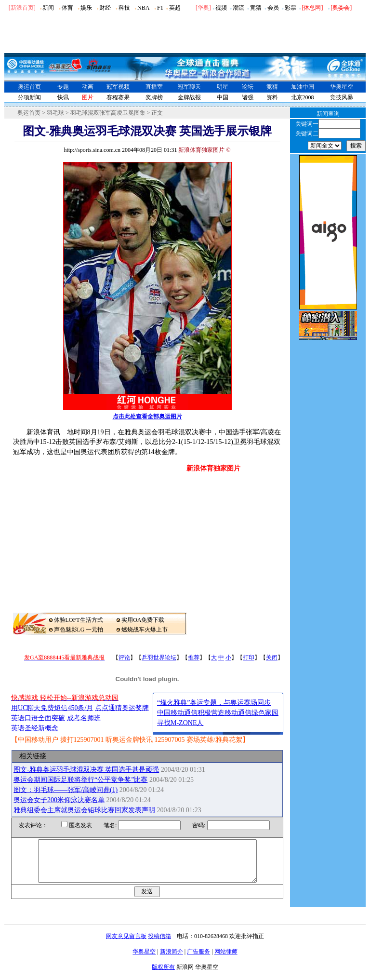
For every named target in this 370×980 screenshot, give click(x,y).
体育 (67, 8)
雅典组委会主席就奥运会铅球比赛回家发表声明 (84, 810)
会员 (273, 8)
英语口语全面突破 (38, 718)
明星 (223, 87)
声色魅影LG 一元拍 (79, 630)
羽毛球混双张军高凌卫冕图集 (108, 113)
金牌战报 (189, 97)
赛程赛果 (118, 97)
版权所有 (163, 976)
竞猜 (256, 8)
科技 (124, 8)
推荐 (194, 658)
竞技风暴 (342, 97)
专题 (63, 87)
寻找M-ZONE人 (180, 723)
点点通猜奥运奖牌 (122, 708)
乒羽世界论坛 (159, 658)
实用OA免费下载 (143, 620)
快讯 (63, 97)
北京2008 (303, 97)
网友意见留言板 (126, 945)
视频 (221, 8)
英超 (175, 8)
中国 (223, 97)
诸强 (248, 97)
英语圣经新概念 (35, 728)
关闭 (272, 658)
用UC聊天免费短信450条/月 (52, 708)
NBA (143, 8)
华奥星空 (342, 87)
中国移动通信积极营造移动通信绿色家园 (218, 713)
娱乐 (86, 8)
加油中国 (303, 87)
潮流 (238, 8)
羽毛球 (55, 113)
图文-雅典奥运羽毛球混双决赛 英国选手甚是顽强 (86, 770)
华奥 (203, 8)
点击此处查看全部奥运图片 (147, 416)
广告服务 (198, 960)
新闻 (48, 8)
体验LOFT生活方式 (79, 620)
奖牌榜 (154, 97)
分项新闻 (29, 97)
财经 (105, 8)
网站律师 (226, 960)
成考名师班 (84, 718)
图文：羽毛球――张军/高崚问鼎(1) (66, 790)
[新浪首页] (22, 8)
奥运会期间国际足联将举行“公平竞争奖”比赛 (80, 780)
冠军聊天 (189, 87)
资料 (272, 97)
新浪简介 (172, 960)
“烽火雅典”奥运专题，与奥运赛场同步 (214, 703)
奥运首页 (29, 87)
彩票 (291, 8)
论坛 (248, 87)
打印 (249, 658)
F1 (160, 8)
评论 (124, 658)
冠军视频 (118, 87)
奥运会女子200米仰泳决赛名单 (59, 800)
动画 (88, 87)
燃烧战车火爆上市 (145, 630)
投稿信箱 (159, 945)
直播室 (154, 87)
